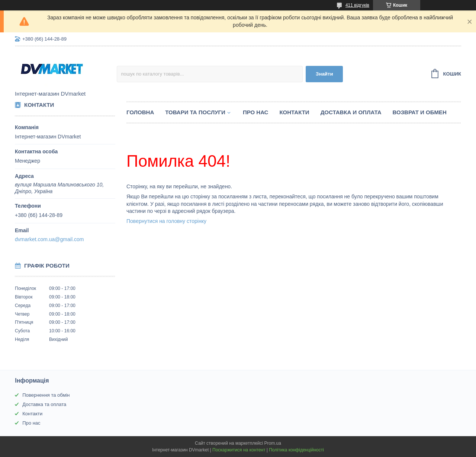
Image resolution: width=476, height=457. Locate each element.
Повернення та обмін (46, 395)
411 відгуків (357, 5)
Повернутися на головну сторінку (166, 221)
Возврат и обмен (420, 112)
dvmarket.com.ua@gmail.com (49, 239)
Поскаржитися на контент (239, 450)
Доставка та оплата (44, 404)
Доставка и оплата (351, 112)
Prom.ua (273, 443)
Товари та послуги (195, 112)
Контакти (294, 112)
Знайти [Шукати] (324, 74)
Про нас (256, 112)
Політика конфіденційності (296, 450)
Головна (140, 112)
